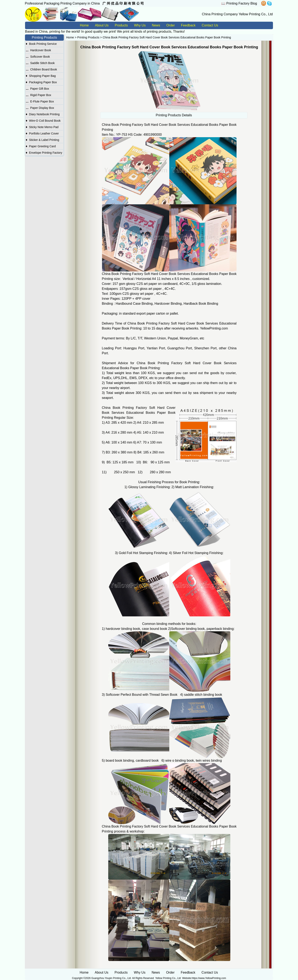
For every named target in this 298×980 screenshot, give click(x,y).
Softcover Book (40, 57)
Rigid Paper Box (41, 95)
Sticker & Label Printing (44, 140)
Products (121, 25)
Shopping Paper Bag (42, 76)
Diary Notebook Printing (44, 114)
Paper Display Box (42, 108)
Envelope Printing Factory (46, 153)
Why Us (140, 25)
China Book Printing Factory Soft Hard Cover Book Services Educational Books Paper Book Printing (167, 37)
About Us (102, 25)
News (156, 25)
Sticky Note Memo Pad (44, 127)
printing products (159, 32)
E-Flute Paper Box (42, 101)
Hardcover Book (41, 50)
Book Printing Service (43, 44)
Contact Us (210, 25)
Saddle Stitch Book (42, 63)
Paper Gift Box (40, 89)
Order (171, 25)
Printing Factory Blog (242, 3)
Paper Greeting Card (42, 146)
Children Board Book (44, 69)
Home (84, 25)
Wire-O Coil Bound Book (45, 121)
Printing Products (88, 37)
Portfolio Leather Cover (44, 133)
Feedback (188, 25)
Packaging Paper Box (43, 82)
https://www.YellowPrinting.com (209, 978)
